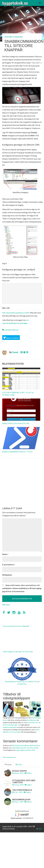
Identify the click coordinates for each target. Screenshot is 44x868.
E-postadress (9, 564)
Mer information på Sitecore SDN (16, 313)
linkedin (8, 330)
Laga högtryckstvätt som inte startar (25, 748)
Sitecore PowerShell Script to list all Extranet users (18, 394)
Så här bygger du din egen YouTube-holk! (18, 652)
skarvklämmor (31, 720)
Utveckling (18, 37)
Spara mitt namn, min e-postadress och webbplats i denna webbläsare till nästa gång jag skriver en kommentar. (22, 588)
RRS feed (6, 605)
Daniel (15, 352)
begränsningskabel (10, 727)
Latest (19, 764)
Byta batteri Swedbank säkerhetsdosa (26, 745)
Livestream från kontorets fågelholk (16, 626)
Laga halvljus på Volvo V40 (25, 750)
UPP (39, 829)
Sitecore (8, 37)
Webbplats (7, 575)
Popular (8, 764)
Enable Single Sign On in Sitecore (16, 423)
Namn (5, 554)
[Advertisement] (22, 482)
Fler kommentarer (9, 757)
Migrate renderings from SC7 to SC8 (17, 452)
